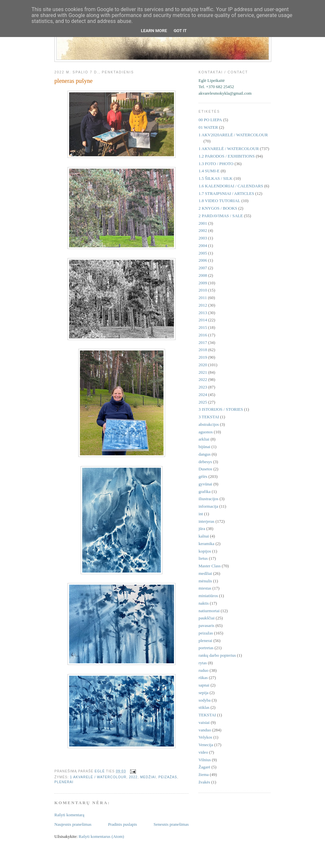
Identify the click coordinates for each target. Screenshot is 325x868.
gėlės (203, 476)
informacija (208, 506)
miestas (205, 588)
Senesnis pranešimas (171, 824)
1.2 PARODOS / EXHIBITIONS (227, 156)
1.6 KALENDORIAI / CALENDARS (231, 186)
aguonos (206, 432)
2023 (203, 387)
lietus (203, 558)
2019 (203, 357)
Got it (180, 31)
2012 (203, 305)
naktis (204, 603)
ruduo (203, 670)
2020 (203, 365)
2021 (203, 372)
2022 (133, 777)
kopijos (205, 551)
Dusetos (205, 469)
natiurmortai (209, 611)
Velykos (205, 737)
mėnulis (205, 581)
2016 (203, 335)
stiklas (204, 707)
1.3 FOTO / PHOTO (216, 164)
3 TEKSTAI (209, 417)
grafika (205, 491)
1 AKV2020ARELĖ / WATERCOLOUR (233, 135)
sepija (203, 693)
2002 (203, 230)
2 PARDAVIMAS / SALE (221, 216)
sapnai (204, 685)
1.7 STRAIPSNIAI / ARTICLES (226, 193)
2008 (203, 275)
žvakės (204, 782)
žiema (204, 774)
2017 (203, 342)
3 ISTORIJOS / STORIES (221, 409)
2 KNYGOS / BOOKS (218, 208)
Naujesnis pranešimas (73, 824)
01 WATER (208, 127)
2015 (203, 327)
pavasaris (206, 625)
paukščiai (207, 618)
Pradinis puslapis (123, 824)
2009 (203, 283)
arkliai (204, 439)
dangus (205, 454)
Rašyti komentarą (69, 815)
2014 (203, 320)
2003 (203, 238)
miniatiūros (208, 596)
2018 (203, 350)
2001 (203, 223)
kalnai (204, 536)
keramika (206, 544)
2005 (203, 253)
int (201, 514)
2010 (203, 290)
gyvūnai (205, 484)
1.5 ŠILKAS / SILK (216, 178)
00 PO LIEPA (210, 120)
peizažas (168, 777)
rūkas (203, 678)
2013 (203, 313)
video (203, 752)
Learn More (154, 31)
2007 (203, 268)
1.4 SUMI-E (209, 171)
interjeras (206, 521)
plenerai (64, 782)
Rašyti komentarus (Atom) (101, 836)
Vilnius (205, 760)
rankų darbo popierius (217, 655)
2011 (203, 298)
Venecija (206, 745)
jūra (202, 528)
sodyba (205, 700)
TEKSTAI (207, 715)
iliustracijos (209, 499)
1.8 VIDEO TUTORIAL (219, 201)
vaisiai (204, 722)
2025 (203, 402)
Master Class (210, 566)
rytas (203, 663)
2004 (203, 245)
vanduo (205, 730)
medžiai (148, 777)
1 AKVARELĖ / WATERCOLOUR (98, 777)
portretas (206, 648)
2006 (203, 260)
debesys (205, 462)
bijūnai (204, 447)
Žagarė (204, 767)
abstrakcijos (209, 424)
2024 (203, 395)
